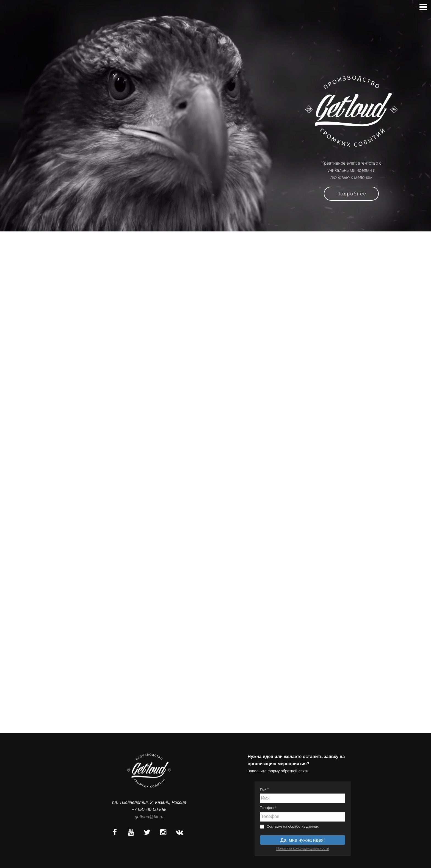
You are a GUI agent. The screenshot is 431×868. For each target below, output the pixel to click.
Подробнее (351, 194)
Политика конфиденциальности (303, 848)
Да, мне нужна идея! (302, 840)
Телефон (268, 808)
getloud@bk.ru (149, 817)
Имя (264, 789)
